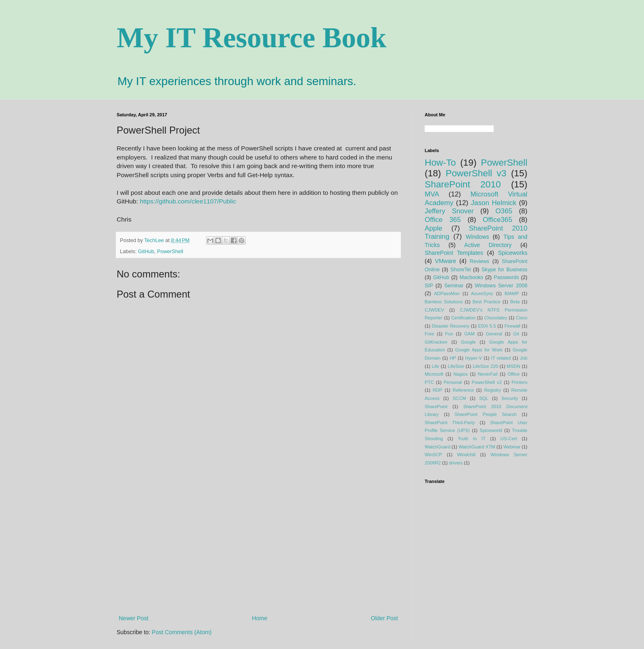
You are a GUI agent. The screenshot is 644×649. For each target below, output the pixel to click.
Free (429, 334)
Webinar (512, 447)
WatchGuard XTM (477, 447)
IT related (501, 358)
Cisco (522, 318)
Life (435, 366)
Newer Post (133, 618)
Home (259, 618)
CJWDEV (434, 310)
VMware (445, 261)
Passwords (506, 277)
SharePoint (436, 406)
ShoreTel (461, 270)
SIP (429, 286)
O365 (504, 211)
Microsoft (434, 374)
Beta (515, 302)
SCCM (459, 398)
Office (514, 374)
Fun (449, 334)
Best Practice (487, 302)
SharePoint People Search (486, 414)
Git (516, 334)
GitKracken (436, 342)
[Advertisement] (258, 545)
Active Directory (488, 245)
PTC (429, 382)
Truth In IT (472, 439)
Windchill (466, 455)
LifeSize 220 (485, 366)
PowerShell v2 (486, 382)
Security (510, 398)
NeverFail (488, 374)
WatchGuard (437, 447)
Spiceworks (513, 253)
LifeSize (456, 366)
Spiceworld (491, 430)
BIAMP (512, 293)
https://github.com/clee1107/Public (188, 201)
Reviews (480, 261)
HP (453, 358)
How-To (440, 163)
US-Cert (509, 439)
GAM (469, 334)
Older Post (384, 618)
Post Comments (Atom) (182, 632)
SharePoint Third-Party (450, 423)
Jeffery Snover (449, 211)
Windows (477, 237)
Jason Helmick (493, 203)
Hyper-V (473, 358)
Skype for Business (504, 270)
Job (524, 358)
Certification (463, 318)
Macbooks (471, 277)
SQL (484, 398)
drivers (456, 463)
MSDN (514, 366)
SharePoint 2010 (463, 184)
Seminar (454, 286)
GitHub (146, 252)
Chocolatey (496, 318)
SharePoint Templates (454, 253)
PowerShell (170, 252)
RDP (437, 390)
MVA (432, 194)
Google (468, 342)
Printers (520, 382)
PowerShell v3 (476, 173)
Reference (463, 390)
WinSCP (433, 455)
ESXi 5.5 (487, 326)
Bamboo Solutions (444, 302)
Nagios (461, 374)
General (494, 334)
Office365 (497, 220)
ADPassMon (447, 293)
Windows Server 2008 (501, 286)
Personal (453, 382)
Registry (493, 390)
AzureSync (482, 293)
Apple (434, 228)
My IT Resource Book (252, 38)
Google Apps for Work (479, 350)
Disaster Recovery (451, 326)
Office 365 (443, 220)
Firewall (512, 326)
